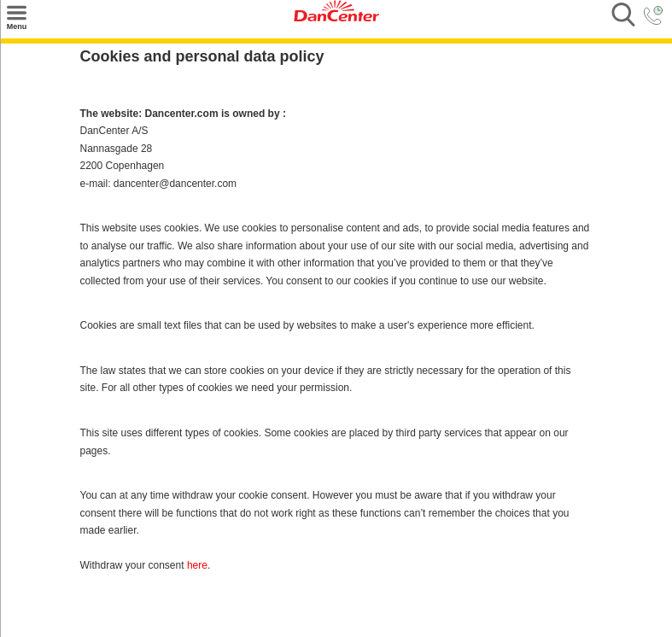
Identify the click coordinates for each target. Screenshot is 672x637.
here (197, 565)
